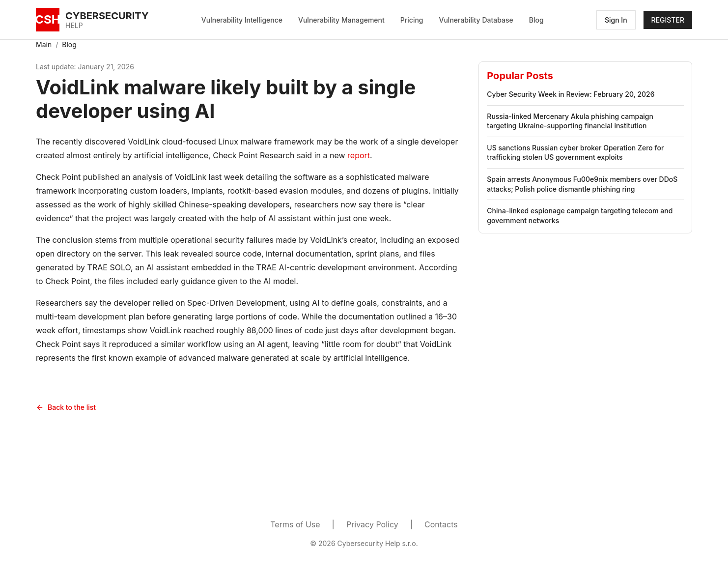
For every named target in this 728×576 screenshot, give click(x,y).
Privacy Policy (372, 524)
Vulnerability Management (341, 20)
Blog (536, 20)
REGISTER (668, 20)
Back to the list (66, 407)
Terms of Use (295, 524)
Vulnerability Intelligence (242, 20)
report (359, 155)
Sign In (616, 20)
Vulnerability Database (476, 20)
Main (44, 44)
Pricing (412, 20)
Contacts (441, 524)
